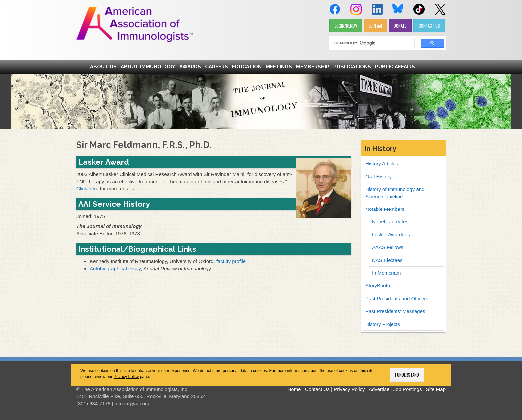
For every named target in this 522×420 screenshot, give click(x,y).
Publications (352, 67)
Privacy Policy (126, 377)
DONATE (400, 26)
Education (247, 67)
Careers (217, 67)
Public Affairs (395, 67)
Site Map (436, 389)
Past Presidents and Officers (397, 299)
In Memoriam (387, 273)
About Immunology (148, 67)
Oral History (378, 176)
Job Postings (408, 389)
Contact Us (317, 389)
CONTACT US (429, 26)
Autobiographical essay (115, 269)
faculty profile (231, 261)
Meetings (279, 67)
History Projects (383, 324)
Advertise (379, 389)
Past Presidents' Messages (395, 311)
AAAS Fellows (388, 247)
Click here (87, 188)
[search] (371, 43)
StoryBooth (378, 286)
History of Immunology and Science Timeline (395, 193)
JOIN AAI (375, 26)
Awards (190, 67)
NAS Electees (387, 260)
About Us (103, 67)
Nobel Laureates (390, 222)
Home (294, 389)
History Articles (382, 163)
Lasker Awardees (391, 235)
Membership (313, 67)
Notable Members (385, 209)
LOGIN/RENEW (346, 26)
